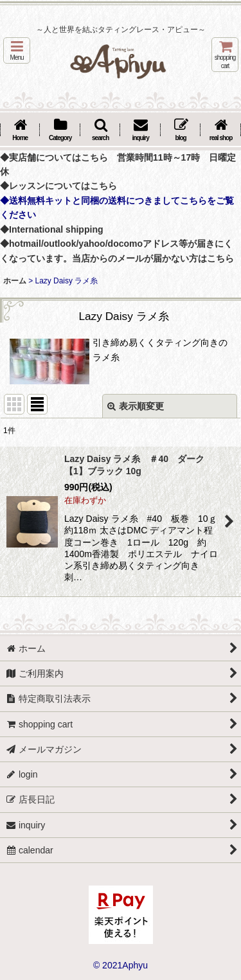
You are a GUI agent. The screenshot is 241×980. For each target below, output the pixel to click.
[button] (17, 50)
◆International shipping (52, 229)
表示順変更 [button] (136, 406)
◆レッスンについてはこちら (58, 186)
